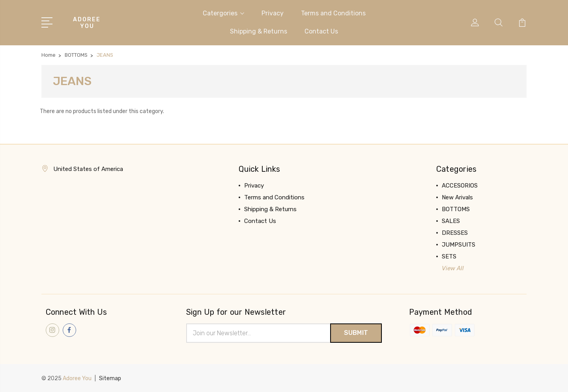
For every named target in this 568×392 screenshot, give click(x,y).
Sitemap (110, 378)
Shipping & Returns (259, 31)
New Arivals (457, 197)
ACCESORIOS (460, 186)
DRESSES (455, 233)
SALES (451, 221)
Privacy (273, 13)
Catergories (223, 13)
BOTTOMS (456, 209)
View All (453, 268)
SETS (449, 256)
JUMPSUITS (459, 245)
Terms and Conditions (333, 13)
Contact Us (321, 31)
